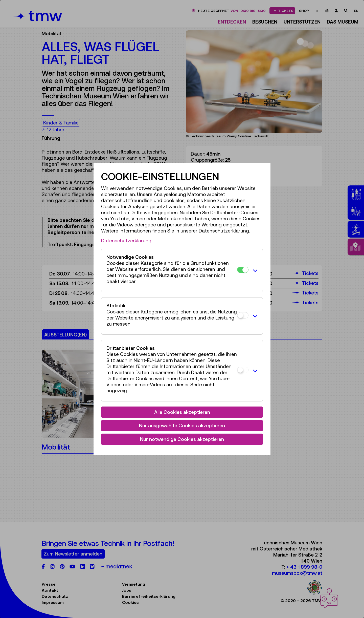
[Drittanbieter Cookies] (243, 370)
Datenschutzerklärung (126, 241)
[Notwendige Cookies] (243, 270)
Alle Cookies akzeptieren (182, 412)
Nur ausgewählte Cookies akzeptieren (182, 425)
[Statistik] (243, 315)
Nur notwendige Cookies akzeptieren (182, 439)
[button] (254, 270)
